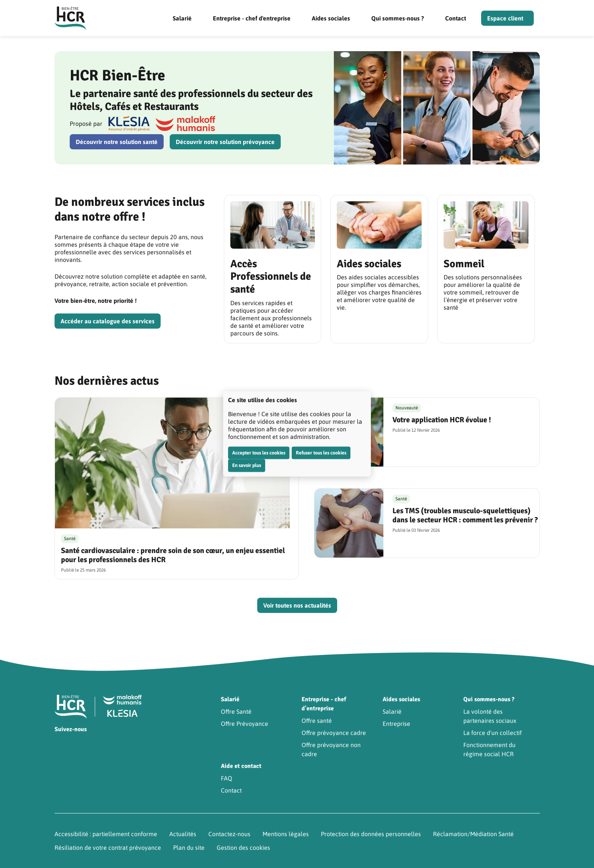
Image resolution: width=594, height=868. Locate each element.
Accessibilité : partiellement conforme (106, 834)
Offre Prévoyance (245, 724)
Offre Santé (236, 711)
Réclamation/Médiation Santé (473, 834)
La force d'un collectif (492, 733)
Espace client (505, 18)
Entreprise (396, 724)
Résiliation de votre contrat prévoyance (108, 848)
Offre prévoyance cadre (334, 733)
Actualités (183, 834)
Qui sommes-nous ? (398, 18)
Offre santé (317, 721)
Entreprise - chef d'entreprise (252, 18)
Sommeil (464, 264)
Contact (456, 18)
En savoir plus (247, 465)
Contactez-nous (229, 834)
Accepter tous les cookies (259, 453)
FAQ (227, 778)
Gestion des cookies (243, 848)
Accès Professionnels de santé (271, 277)
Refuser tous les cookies (321, 453)
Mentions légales (286, 834)
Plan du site (189, 848)
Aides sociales (331, 18)
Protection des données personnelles (371, 834)
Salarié (182, 18)
